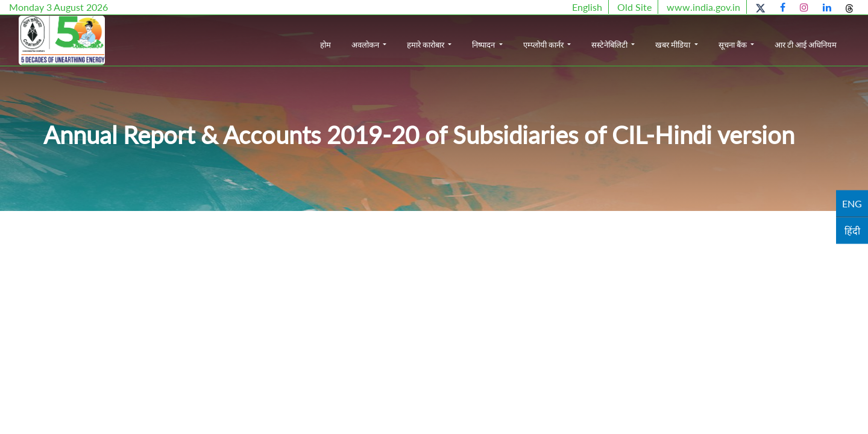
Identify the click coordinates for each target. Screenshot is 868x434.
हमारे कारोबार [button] (426, 45)
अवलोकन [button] (366, 45)
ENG (852, 203)
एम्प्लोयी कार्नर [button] (544, 45)
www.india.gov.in (703, 7)
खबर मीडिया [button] (674, 45)
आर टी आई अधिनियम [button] (806, 45)
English (587, 7)
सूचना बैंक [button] (734, 45)
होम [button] (325, 45)
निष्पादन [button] (484, 45)
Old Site (634, 7)
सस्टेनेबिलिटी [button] (610, 45)
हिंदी (852, 231)
